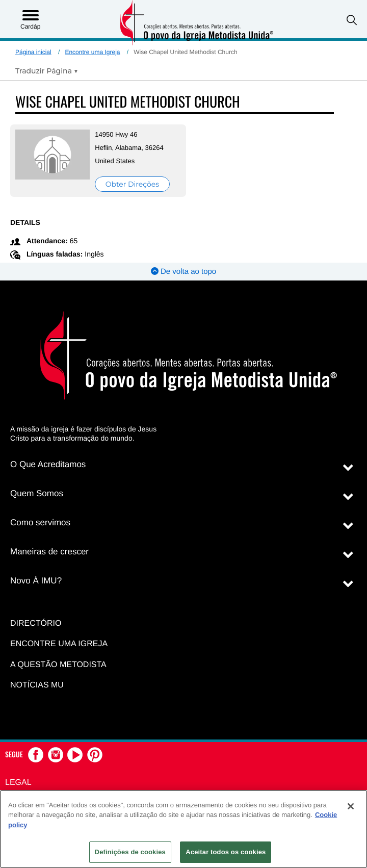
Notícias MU (37, 685)
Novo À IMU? (36, 581)
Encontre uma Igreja (92, 52)
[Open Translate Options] (47, 71)
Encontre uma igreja (59, 644)
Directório (36, 623)
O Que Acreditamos (48, 464)
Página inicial (33, 52)
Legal (18, 783)
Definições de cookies (130, 852)
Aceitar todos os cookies (226, 852)
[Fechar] (351, 806)
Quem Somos (37, 493)
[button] (352, 20)
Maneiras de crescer (49, 552)
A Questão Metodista (58, 665)
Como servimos (40, 522)
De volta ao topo (183, 272)
